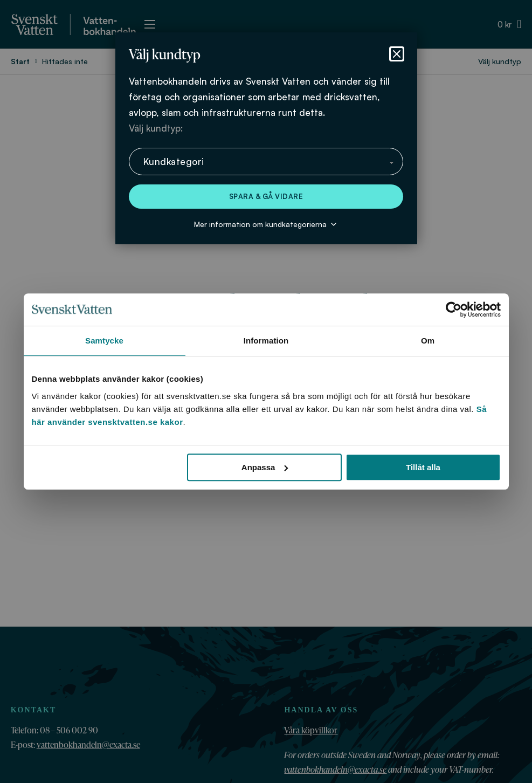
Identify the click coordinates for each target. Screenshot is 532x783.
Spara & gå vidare (266, 196)
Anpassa (265, 467)
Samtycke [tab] (104, 341)
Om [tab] (428, 341)
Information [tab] (266, 341)
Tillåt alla (423, 467)
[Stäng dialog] (397, 54)
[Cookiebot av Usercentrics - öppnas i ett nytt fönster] (454, 310)
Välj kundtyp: (156, 128)
